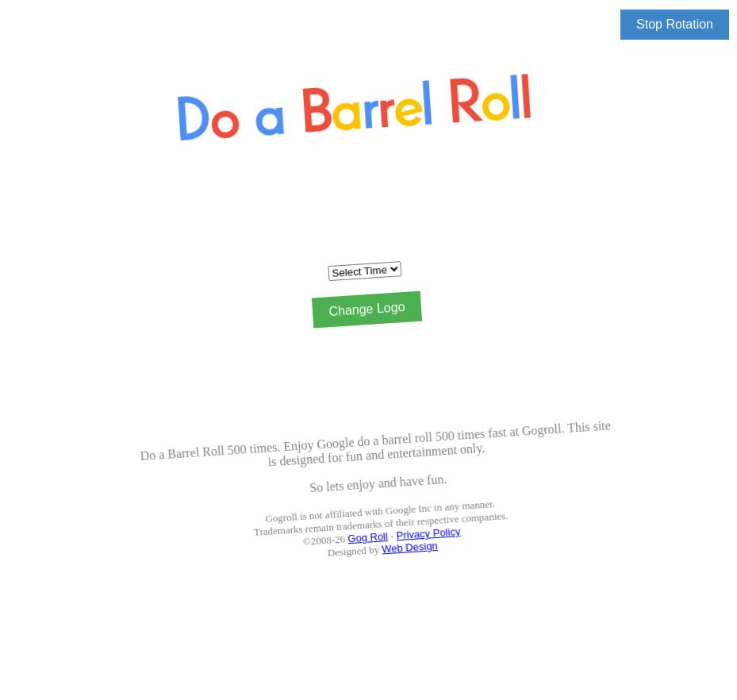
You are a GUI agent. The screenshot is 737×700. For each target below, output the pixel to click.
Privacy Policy (446, 527)
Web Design (428, 544)
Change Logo (365, 310)
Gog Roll (386, 537)
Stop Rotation (675, 24)
